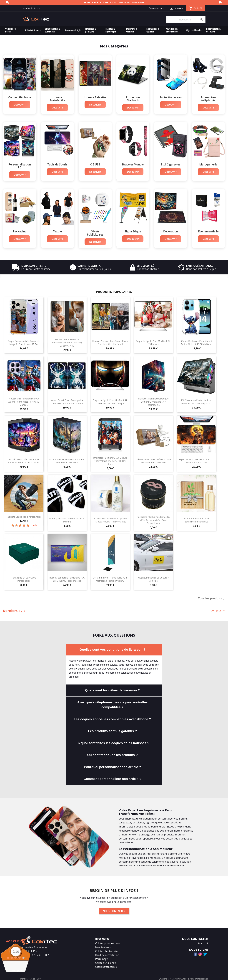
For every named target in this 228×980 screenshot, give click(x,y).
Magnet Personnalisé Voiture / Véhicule (153, 577)
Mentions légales (28, 977)
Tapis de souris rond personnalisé (24, 515)
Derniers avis (14, 609)
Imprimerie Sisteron (32, 8)
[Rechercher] (186, 20)
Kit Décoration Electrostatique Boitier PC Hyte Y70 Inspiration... (24, 459)
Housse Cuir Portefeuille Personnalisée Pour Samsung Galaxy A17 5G (67, 341)
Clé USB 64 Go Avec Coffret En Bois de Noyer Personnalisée (153, 459)
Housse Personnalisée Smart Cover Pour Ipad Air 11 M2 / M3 (110, 341)
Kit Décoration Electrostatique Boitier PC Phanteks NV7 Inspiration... (153, 400)
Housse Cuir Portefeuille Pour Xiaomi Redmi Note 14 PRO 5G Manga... (24, 400)
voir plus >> (218, 609)
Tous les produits (212, 597)
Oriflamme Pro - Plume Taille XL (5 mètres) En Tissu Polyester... (110, 577)
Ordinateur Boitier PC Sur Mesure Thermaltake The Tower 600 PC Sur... (110, 459)
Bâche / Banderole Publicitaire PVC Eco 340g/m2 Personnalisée (67, 577)
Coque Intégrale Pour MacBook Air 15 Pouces (153, 341)
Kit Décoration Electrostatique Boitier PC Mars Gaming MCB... (196, 400)
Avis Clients (16, 941)
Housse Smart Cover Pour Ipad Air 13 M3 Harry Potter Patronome (67, 400)
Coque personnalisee (106, 965)
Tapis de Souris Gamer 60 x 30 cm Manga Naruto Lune (197, 459)
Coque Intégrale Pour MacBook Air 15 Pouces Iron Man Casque (110, 400)
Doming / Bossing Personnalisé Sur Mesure (67, 518)
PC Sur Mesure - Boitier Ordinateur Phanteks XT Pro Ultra (67, 459)
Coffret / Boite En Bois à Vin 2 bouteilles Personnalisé (196, 518)
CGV (39, 977)
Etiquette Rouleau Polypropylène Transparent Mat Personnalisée (110, 518)
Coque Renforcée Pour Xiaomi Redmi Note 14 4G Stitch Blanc (196, 341)
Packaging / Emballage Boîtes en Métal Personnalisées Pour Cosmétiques (153, 518)
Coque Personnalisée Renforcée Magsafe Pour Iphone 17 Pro (24, 341)
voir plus (17, 971)
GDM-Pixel (185, 977)
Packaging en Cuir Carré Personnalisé (24, 577)
